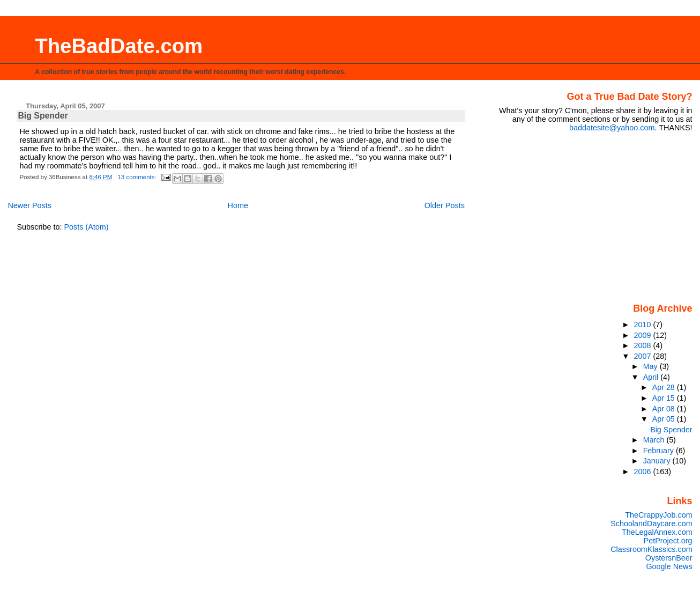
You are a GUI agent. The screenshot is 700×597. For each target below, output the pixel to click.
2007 (644, 356)
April (652, 377)
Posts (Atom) (86, 227)
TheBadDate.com (119, 46)
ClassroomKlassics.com (651, 549)
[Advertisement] (625, 217)
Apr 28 (665, 387)
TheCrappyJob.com (658, 515)
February (660, 451)
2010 (644, 325)
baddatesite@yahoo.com (612, 128)
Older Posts (445, 205)
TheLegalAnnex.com (657, 532)
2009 (644, 335)
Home (238, 205)
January (658, 461)
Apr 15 (665, 398)
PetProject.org (668, 541)
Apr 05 (665, 419)
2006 (644, 471)
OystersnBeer (669, 558)
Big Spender (43, 116)
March (655, 440)
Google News (669, 566)
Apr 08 (665, 409)
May (651, 366)
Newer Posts (29, 205)
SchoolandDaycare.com (651, 524)
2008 (644, 345)
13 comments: (138, 177)
